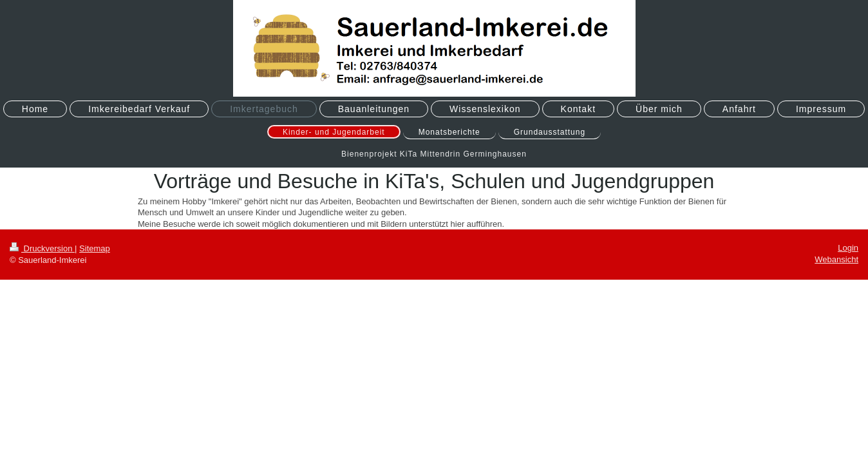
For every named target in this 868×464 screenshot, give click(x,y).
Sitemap (95, 248)
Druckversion (42, 248)
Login (848, 248)
